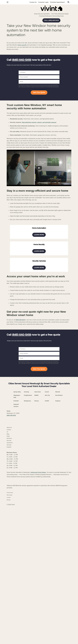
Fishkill (47, 539)
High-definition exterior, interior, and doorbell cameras (39, 122)
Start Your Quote (39, 92)
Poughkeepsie (28, 534)
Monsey (37, 539)
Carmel (47, 530)
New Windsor (59, 534)
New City (47, 534)
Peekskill (16, 539)
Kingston (58, 539)
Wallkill (36, 534)
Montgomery (27, 539)
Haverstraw (38, 530)
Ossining (26, 530)
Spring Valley (17, 530)
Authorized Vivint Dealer (38, 617)
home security (22, 45)
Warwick (58, 530)
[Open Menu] (8, 2)
